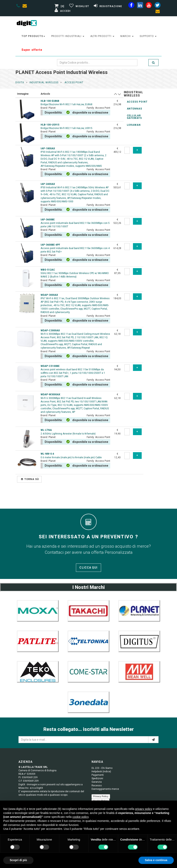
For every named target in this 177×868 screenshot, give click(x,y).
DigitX (20, 82)
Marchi (127, 36)
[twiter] (158, 6)
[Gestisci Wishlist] (79, 6)
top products (33, 36)
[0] (60, 6)
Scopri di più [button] (18, 860)
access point (74, 82)
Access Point (137, 102)
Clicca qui (88, 568)
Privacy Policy (101, 796)
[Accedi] (62, 11)
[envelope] (26, 7)
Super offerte (32, 50)
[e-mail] (153, 740)
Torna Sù (30, 479)
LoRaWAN (134, 125)
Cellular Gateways (134, 117)
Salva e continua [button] (156, 860)
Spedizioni (97, 778)
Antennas (135, 109)
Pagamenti (98, 775)
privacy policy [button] (144, 809)
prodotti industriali (68, 36)
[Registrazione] (107, 6)
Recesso (97, 786)
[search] (153, 63)
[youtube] (149, 6)
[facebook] (131, 6)
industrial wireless (44, 82)
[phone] (18, 7)
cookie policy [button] (80, 817)
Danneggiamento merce (105, 789)
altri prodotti (102, 36)
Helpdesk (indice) (101, 772)
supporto (148, 36)
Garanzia (97, 782)
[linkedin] (140, 6)
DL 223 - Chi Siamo (102, 768)
